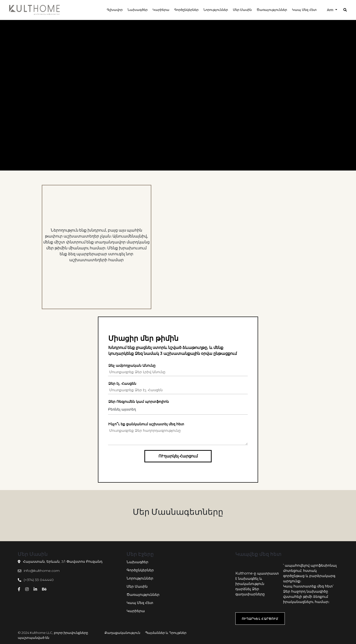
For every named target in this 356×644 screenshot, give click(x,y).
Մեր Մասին (137, 586)
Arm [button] (331, 10)
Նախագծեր (137, 562)
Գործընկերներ (140, 570)
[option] (97, 247)
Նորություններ (140, 578)
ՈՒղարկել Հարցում (178, 456)
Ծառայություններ (143, 595)
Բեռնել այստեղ (122, 409)
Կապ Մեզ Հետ (140, 603)
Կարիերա (136, 611)
